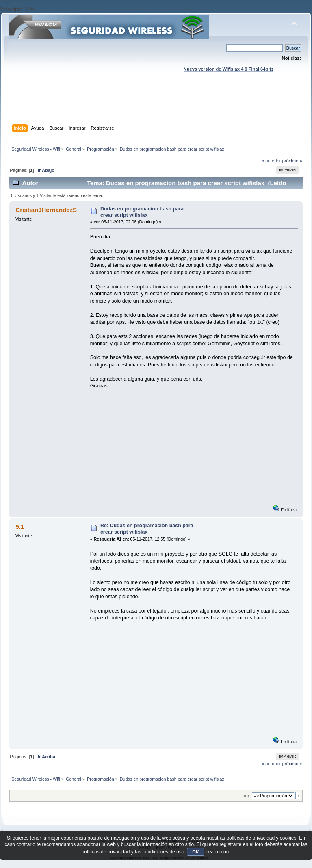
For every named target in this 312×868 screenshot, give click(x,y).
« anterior (271, 161)
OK (196, 852)
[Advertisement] (157, 106)
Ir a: (247, 796)
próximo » (292, 161)
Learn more (218, 852)
